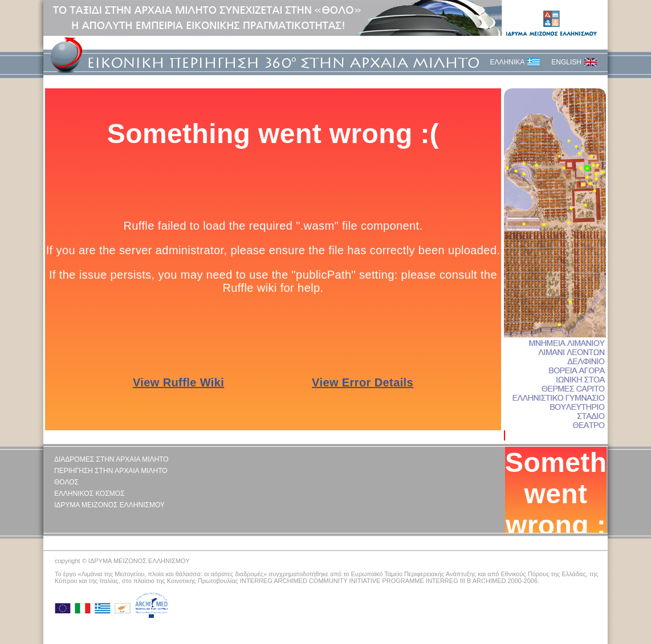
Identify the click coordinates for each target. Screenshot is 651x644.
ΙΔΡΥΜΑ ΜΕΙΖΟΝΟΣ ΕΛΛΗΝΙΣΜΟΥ (109, 505)
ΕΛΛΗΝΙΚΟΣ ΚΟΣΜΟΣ (89, 494)
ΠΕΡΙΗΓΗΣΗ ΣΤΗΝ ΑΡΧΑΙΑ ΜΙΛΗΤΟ (111, 471)
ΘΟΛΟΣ (66, 482)
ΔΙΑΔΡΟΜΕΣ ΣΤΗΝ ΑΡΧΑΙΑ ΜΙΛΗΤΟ (111, 459)
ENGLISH (566, 62)
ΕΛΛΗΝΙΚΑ (508, 62)
